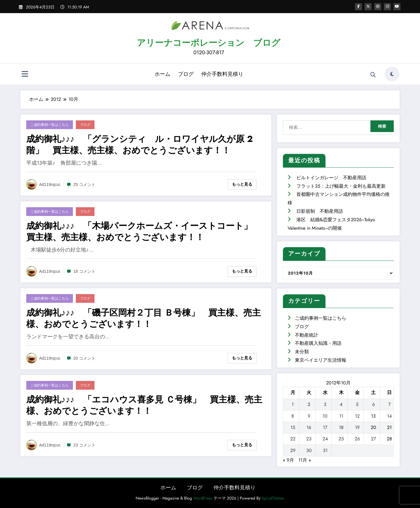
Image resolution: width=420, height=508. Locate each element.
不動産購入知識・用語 (318, 343)
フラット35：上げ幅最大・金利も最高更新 (341, 186)
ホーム (162, 74)
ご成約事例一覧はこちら (50, 125)
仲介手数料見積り (222, 74)
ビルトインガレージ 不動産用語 (331, 178)
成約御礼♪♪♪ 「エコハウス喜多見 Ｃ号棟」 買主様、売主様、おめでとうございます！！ (144, 405)
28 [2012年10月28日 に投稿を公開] (389, 439)
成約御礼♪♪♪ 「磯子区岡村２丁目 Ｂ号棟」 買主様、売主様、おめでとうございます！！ (143, 318)
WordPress (203, 498)
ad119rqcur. (50, 184)
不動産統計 (307, 335)
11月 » (305, 460)
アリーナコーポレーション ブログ (209, 43)
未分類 (302, 352)
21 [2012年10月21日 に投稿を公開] (389, 427)
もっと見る (242, 184)
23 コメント (84, 445)
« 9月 (288, 460)
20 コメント (84, 358)
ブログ (186, 74)
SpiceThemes (273, 498)
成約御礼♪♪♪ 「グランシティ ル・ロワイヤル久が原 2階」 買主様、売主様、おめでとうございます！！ (140, 145)
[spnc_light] (392, 74)
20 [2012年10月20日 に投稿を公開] (373, 427)
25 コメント (84, 184)
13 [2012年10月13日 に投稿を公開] (373, 416)
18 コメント (84, 271)
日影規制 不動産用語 (320, 211)
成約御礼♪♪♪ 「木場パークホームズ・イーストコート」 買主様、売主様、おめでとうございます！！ (144, 231)
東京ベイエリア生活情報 (321, 360)
